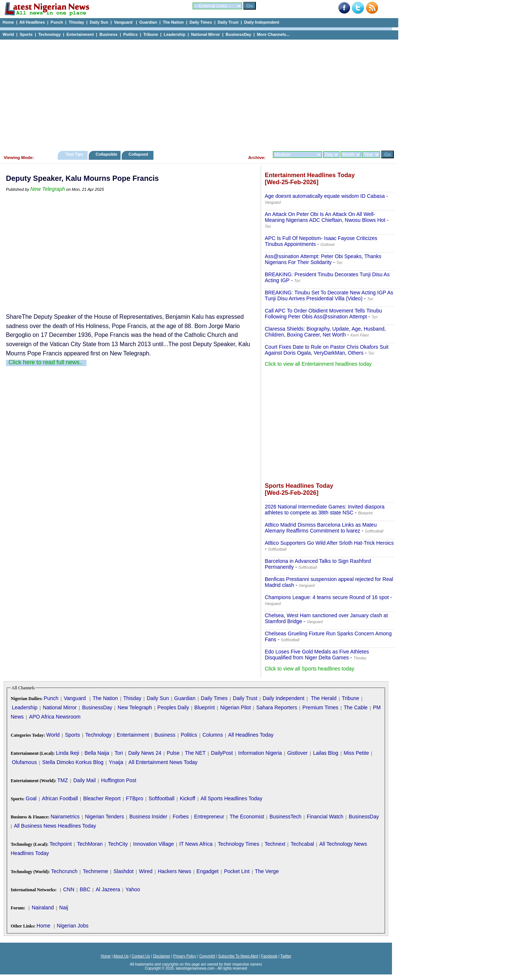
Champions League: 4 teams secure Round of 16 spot (327, 597)
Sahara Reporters (277, 707)
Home (8, 22)
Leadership (175, 34)
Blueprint (205, 707)
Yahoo (133, 889)
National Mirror (206, 34)
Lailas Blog (326, 753)
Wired (146, 871)
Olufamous (24, 762)
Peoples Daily (173, 707)
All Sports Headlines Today (231, 798)
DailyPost (222, 753)
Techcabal (302, 844)
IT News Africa (196, 844)
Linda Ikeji (67, 753)
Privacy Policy (185, 956)
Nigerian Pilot (235, 707)
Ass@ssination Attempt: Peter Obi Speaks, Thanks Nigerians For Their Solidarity (323, 259)
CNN (69, 889)
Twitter (286, 956)
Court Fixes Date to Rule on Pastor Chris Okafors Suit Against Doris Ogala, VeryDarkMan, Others (327, 350)
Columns (212, 735)
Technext (275, 844)
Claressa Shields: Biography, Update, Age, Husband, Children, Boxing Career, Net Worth (325, 332)
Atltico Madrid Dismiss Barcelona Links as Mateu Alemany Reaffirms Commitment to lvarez (321, 528)
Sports (26, 34)
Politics (130, 34)
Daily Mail (84, 780)
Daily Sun (99, 22)
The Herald (324, 698)
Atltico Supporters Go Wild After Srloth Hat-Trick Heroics (329, 543)
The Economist (247, 817)
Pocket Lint (237, 871)
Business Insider (148, 817)
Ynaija (116, 762)
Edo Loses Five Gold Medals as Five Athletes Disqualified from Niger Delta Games (317, 655)
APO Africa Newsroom (55, 717)
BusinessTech (285, 817)
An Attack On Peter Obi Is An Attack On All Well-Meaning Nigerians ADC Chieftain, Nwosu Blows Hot (325, 217)
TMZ (63, 780)
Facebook (269, 956)
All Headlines (32, 22)
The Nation (173, 22)
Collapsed (139, 154)
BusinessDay (238, 34)
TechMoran (90, 844)
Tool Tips (74, 154)
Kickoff (187, 798)
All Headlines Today (251, 735)
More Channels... (273, 34)
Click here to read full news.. (46, 362)
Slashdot (124, 871)
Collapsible (106, 154)
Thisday (77, 22)
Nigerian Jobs (73, 926)
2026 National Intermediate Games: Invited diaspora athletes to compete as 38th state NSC (325, 510)
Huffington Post (119, 780)
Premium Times (320, 707)
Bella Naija (97, 753)
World (8, 34)
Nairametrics (65, 817)
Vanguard (124, 22)
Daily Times (201, 22)
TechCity (118, 844)
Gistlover (297, 753)
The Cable (356, 707)
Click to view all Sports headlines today (310, 669)
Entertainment (80, 34)
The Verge (267, 871)
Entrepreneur (209, 817)
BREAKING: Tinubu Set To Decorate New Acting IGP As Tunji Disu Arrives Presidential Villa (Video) (329, 295)
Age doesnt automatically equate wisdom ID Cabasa (325, 196)
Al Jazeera (108, 889)
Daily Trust (228, 22)
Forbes (181, 817)
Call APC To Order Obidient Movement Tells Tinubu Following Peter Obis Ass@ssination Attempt (323, 314)
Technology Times (239, 844)
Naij (64, 908)
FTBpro (135, 798)
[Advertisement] (196, 93)
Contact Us (141, 956)
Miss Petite (356, 753)
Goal (31, 798)
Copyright (207, 956)
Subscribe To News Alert (238, 956)
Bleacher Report (102, 798)
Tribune (151, 34)
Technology (49, 34)
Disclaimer (162, 956)
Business (109, 34)
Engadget (207, 871)
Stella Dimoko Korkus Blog (73, 762)
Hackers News (175, 871)
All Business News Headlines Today (55, 826)
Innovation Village (153, 844)
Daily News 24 (145, 753)
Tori (119, 753)
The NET (195, 753)
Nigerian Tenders (105, 817)
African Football (60, 798)
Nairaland (43, 908)
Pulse (173, 753)
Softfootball (162, 798)
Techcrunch (64, 871)
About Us (121, 956)
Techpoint (61, 844)
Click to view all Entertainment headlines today (318, 364)
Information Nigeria (260, 753)
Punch (57, 22)
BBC (85, 889)
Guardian (148, 22)
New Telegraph (48, 189)
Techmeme (95, 871)
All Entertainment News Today (163, 762)
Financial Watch (325, 817)
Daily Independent (262, 22)
